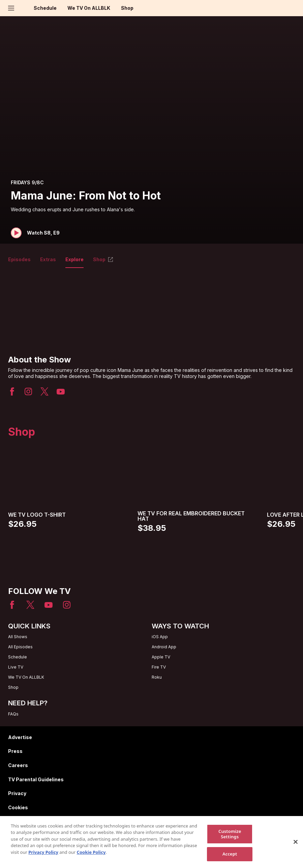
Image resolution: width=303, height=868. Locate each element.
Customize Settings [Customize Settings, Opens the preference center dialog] (230, 838)
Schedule (45, 8)
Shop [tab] (103, 260)
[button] (35, 233)
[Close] (296, 846)
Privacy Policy (43, 856)
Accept (230, 858)
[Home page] (23, 8)
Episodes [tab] (19, 260)
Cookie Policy (91, 856)
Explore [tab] (74, 260)
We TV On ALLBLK (89, 8)
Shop (127, 8)
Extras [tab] (48, 260)
